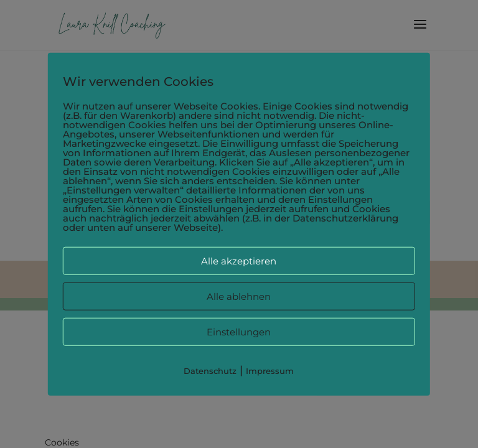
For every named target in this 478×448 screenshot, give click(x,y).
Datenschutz (210, 371)
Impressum (270, 371)
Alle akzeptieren (239, 261)
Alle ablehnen (239, 296)
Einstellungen (239, 332)
